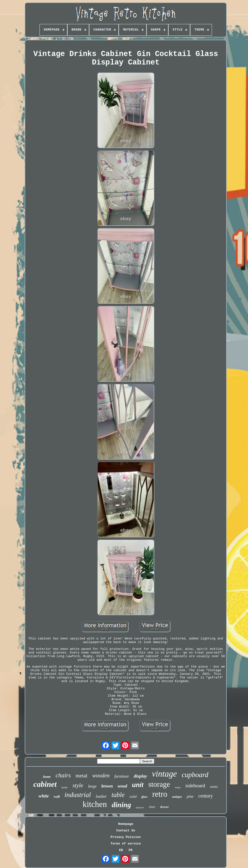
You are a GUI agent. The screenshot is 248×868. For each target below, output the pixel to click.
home (47, 777)
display (140, 776)
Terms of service (126, 844)
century (206, 796)
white (44, 796)
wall (57, 797)
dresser (165, 807)
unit (138, 785)
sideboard (195, 786)
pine (190, 796)
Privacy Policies (126, 837)
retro (160, 794)
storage (159, 784)
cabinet (45, 784)
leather (101, 796)
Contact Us (126, 831)
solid (133, 796)
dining (121, 805)
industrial (78, 795)
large (92, 786)
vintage (164, 774)
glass (144, 797)
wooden (101, 776)
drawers (140, 808)
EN (121, 850)
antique (177, 797)
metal (81, 776)
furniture (122, 776)
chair (152, 807)
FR (131, 850)
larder (65, 787)
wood (122, 786)
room (178, 787)
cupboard (195, 775)
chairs (63, 775)
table (118, 795)
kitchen (95, 804)
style (78, 785)
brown (107, 786)
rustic (214, 787)
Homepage (126, 824)
